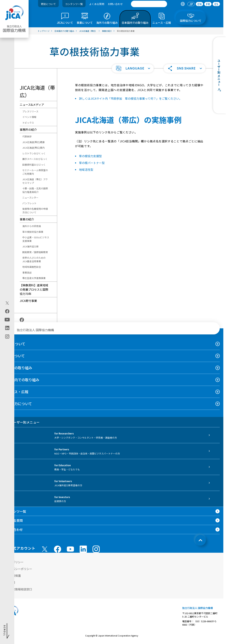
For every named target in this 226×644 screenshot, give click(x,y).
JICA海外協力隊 (30, 246)
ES (216, 4)
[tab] (183, 4)
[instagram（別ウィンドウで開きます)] (7, 336)
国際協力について (18, 404)
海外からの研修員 (32, 226)
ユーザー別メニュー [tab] (22, 422)
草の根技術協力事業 (33, 232)
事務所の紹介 (28, 130)
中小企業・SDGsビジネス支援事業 (36, 239)
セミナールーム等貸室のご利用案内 (35, 172)
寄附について (48, 4)
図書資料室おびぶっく (34, 165)
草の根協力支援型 (90, 156)
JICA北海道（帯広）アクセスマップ (35, 181)
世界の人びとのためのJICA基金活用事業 (34, 259)
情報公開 (9, 582)
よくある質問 (97, 4)
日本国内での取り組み (21, 380)
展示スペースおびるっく (35, 159)
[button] (133, 68)
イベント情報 (29, 117)
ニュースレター (30, 197)
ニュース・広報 (16, 392)
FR (208, 4)
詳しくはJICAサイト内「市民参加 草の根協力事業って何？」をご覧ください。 (130, 98)
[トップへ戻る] (200, 540)
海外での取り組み (18, 368)
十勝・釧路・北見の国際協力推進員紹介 (35, 190)
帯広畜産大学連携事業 (34, 278)
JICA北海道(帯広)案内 (33, 148)
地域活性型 (86, 170)
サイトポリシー (14, 562)
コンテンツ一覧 (74, 4)
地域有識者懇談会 (32, 267)
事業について (14, 356)
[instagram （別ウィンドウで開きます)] (96, 549)
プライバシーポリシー (18, 569)
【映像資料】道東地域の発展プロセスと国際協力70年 (34, 289)
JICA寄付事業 (28, 301)
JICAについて (14, 344)
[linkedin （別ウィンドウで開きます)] (83, 549)
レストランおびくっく (34, 153)
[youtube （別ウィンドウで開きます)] (70, 549)
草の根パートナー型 (92, 163)
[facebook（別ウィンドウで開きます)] (7, 311)
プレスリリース (30, 111)
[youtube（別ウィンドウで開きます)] (7, 319)
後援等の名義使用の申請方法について (35, 211)
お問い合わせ (115, 4)
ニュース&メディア (32, 105)
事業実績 (27, 273)
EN (200, 4)
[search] (149, 4)
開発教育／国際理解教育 (35, 252)
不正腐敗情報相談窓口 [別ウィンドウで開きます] (18, 589)
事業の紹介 (27, 219)
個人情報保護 (12, 576)
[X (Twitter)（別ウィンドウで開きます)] (7, 303)
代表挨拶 (27, 136)
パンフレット (29, 203)
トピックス (28, 123)
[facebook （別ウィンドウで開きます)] (58, 549)
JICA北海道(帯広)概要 (33, 142)
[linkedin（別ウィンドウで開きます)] (7, 328)
